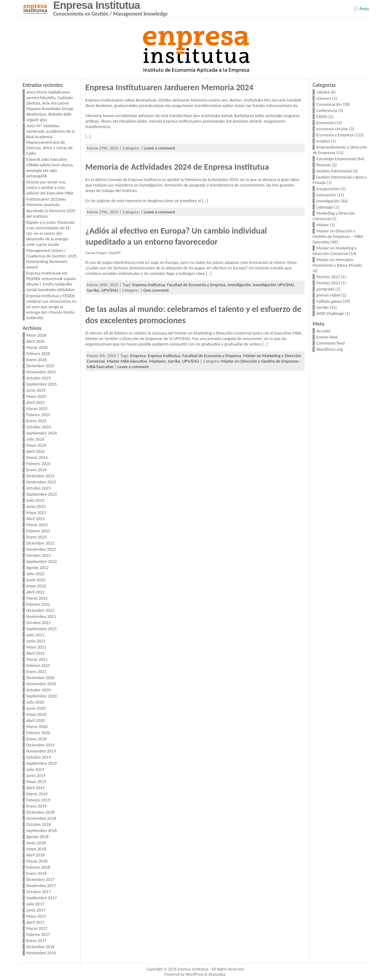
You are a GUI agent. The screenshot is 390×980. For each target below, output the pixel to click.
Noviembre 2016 (41, 953)
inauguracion (328, 189)
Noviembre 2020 (41, 684)
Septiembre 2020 (42, 696)
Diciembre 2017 (40, 879)
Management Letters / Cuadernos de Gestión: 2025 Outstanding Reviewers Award (52, 259)
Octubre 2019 (39, 757)
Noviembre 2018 (41, 818)
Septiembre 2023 (42, 494)
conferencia (327, 110)
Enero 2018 (37, 873)
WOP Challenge (330, 313)
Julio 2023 (35, 500)
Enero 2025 (37, 421)
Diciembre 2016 (40, 947)
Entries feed (327, 337)
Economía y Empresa (335, 135)
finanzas (324, 165)
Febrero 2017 (38, 934)
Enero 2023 (37, 537)
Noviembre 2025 (41, 372)
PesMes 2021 (328, 277)
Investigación (239, 285)
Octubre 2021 (39, 623)
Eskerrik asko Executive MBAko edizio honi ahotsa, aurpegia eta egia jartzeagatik (50, 168)
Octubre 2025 (39, 378)
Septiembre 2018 (42, 830)
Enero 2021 (37, 671)
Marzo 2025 (37, 409)
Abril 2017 (36, 922)
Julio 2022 (35, 574)
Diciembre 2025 (40, 366)
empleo (323, 141)
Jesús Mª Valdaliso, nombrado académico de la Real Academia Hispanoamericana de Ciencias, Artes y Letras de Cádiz (51, 139)
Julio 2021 (35, 635)
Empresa (138, 356)
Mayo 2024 (36, 445)
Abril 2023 (36, 519)
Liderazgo (325, 207)
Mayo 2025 (36, 396)
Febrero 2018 (38, 867)
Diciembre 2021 (40, 610)
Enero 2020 (37, 739)
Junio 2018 (36, 843)
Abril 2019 (36, 788)
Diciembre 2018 (40, 812)
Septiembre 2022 (42, 561)
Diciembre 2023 (40, 476)
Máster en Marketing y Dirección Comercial (335, 251)
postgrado (325, 289)
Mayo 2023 (36, 512)
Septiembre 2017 (42, 898)
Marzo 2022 (37, 598)
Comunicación (329, 104)
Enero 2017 (37, 941)
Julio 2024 (35, 439)
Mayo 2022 (36, 586)
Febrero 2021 (38, 665)
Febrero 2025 (38, 415)
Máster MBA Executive (127, 361)
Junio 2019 (36, 775)
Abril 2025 (36, 402)
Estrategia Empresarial (336, 159)
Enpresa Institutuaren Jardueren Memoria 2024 (169, 87)
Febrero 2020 (38, 733)
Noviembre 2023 (41, 482)
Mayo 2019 (36, 782)
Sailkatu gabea (329, 301)
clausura (324, 98)
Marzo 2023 (37, 525)
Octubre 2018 (39, 824)
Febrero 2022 (38, 604)
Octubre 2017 (39, 892)
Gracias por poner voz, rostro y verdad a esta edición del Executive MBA (50, 187)
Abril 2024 (36, 451)
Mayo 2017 (36, 916)
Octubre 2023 (39, 488)
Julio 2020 (35, 702)
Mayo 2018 (36, 849)
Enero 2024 (37, 470)
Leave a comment (159, 148)
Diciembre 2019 (40, 745)
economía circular (332, 129)
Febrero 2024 (38, 464)
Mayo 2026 (36, 335)
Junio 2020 (36, 708)
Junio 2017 (36, 910)
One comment (156, 290)
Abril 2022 (36, 592)
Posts (364, 9)
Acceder (323, 331)
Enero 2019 (37, 806)
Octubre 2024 (39, 427)
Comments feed (330, 343)
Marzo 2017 (37, 928)
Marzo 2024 (37, 457)
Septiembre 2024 (42, 433)
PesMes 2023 (328, 283)
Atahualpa (217, 974)
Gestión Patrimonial (334, 171)
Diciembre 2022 (40, 543)
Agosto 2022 (37, 568)
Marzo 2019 (37, 794)
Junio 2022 (36, 580)
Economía (325, 123)
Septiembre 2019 (42, 763)
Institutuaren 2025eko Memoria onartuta (46, 202)
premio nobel (328, 295)
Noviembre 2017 (41, 886)
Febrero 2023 (38, 531)
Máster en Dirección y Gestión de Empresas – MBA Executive (338, 236)
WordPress (194, 974)
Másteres (157, 361)
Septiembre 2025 (42, 384)
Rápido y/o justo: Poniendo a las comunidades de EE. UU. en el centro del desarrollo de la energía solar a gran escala (51, 233)
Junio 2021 (36, 641)
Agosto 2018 (37, 837)
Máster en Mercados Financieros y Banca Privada (337, 262)
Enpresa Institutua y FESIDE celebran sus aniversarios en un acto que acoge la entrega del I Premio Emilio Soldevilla (51, 307)
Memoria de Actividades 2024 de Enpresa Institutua (177, 167)
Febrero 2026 (38, 353)
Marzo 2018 (37, 861)
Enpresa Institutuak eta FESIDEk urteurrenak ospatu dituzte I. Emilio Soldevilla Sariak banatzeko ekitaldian (51, 281)
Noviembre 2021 (41, 616)
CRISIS (322, 116)
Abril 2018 (36, 855)
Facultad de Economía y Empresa (196, 285)
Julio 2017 (35, 904)
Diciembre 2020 (40, 678)
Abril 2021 (36, 653)
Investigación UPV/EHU (274, 285)
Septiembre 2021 (42, 629)
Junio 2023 (36, 506)
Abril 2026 (36, 341)
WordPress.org (329, 349)
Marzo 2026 (37, 347)
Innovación (326, 195)
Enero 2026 (37, 360)
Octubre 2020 (39, 690)
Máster (323, 225)
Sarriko (93, 290)
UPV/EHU (110, 290)
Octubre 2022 (39, 555)
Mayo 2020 (36, 714)
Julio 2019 (35, 769)
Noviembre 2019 (41, 751)
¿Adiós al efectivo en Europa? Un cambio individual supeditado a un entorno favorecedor (176, 236)
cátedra (323, 92)
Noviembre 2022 (41, 549)
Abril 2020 (36, 720)
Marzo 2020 (37, 727)
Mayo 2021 (36, 647)
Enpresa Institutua (149, 285)
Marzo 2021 (37, 659)
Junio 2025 (36, 390)
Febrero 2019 (38, 800)
